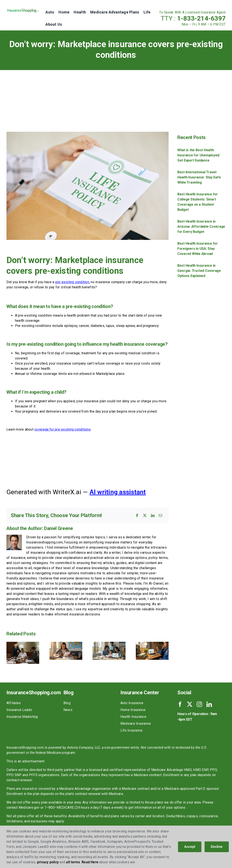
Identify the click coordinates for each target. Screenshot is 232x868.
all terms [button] (73, 862)
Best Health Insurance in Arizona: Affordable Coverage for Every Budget (201, 227)
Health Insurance (133, 717)
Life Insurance (131, 730)
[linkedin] (209, 704)
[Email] (160, 515)
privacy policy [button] (48, 862)
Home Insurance (133, 710)
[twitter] (190, 704)
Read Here (90, 862)
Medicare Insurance (136, 724)
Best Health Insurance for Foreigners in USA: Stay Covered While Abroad (198, 249)
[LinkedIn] (153, 515)
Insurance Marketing (22, 717)
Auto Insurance (132, 703)
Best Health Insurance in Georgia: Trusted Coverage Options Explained (199, 271)
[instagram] (199, 704)
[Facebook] (137, 515)
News (68, 710)
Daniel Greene (58, 528)
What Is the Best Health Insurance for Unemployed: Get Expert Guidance (199, 155)
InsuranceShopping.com (34, 693)
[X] (145, 515)
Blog (67, 703)
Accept (190, 847)
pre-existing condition (72, 282)
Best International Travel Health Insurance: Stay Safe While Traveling (199, 177)
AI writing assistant (118, 492)
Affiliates (14, 703)
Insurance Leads (19, 710)
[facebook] (180, 704)
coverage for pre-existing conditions (63, 429)
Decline (217, 847)
